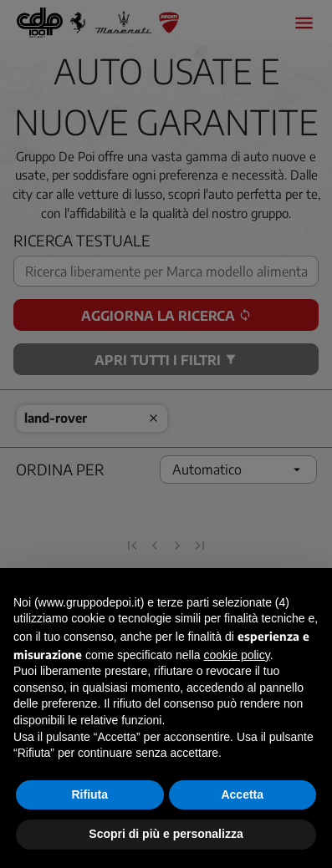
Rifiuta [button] (89, 794)
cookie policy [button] (237, 655)
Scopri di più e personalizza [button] (166, 834)
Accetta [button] (242, 794)
